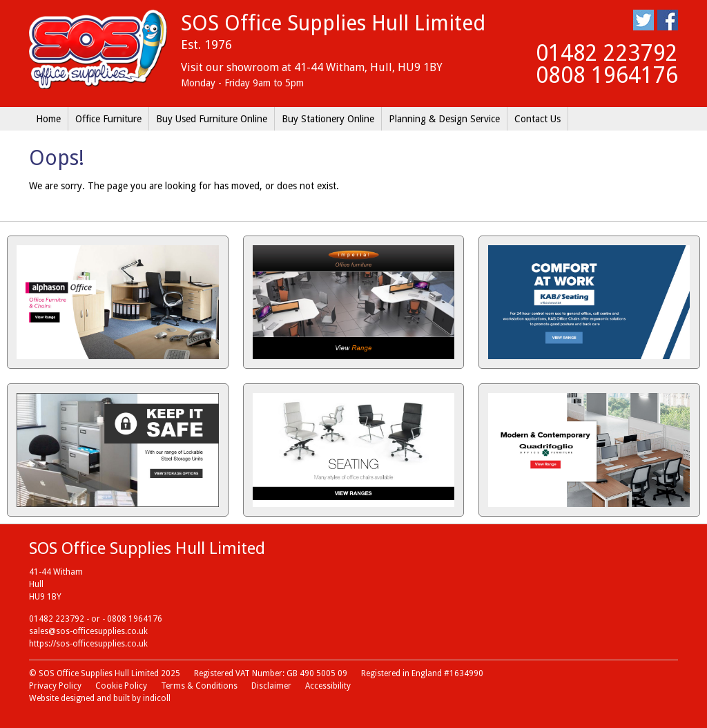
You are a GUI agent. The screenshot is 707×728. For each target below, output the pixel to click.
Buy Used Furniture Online (212, 119)
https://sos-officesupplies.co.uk (88, 644)
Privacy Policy (55, 686)
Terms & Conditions (199, 686)
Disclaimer (271, 686)
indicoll (157, 698)
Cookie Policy (121, 686)
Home (48, 119)
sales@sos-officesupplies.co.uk (88, 631)
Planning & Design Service (444, 119)
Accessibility (328, 686)
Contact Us (537, 119)
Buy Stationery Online (328, 119)
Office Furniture (108, 119)
